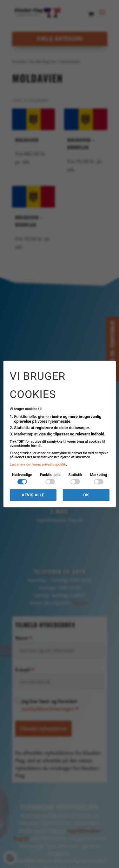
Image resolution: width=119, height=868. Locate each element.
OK (86, 495)
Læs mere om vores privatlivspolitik (38, 464)
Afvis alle (33, 495)
